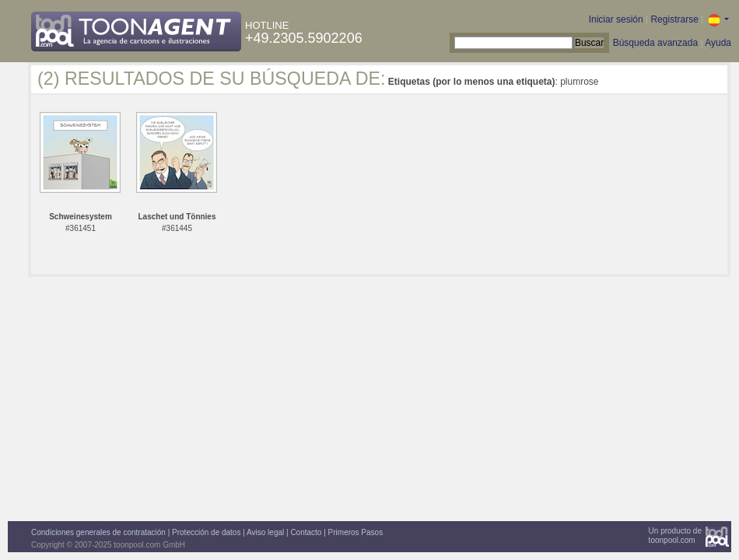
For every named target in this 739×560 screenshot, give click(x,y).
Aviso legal (265, 532)
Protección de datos (206, 532)
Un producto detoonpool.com (675, 535)
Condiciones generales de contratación (98, 532)
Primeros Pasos (356, 532)
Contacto (306, 532)
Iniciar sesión (616, 19)
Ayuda (718, 43)
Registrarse (674, 19)
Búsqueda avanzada (655, 43)
